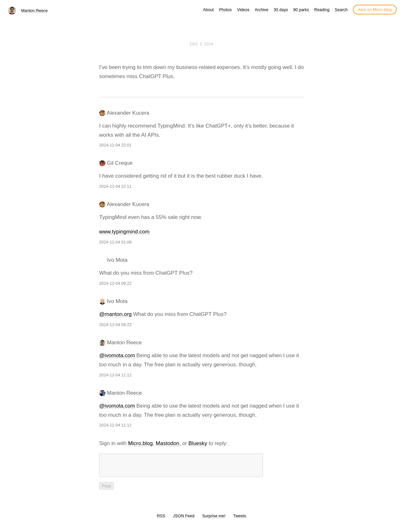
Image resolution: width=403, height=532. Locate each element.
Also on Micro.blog (375, 10)
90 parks (301, 10)
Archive (261, 10)
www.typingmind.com (124, 232)
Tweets (240, 520)
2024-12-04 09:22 (115, 283)
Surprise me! (214, 520)
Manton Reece (34, 11)
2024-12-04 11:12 (115, 375)
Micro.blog (140, 443)
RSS (161, 520)
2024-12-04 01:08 (115, 242)
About (208, 10)
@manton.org (115, 314)
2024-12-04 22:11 (115, 186)
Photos (225, 10)
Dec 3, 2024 (201, 44)
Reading (322, 10)
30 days (281, 10)
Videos (243, 10)
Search (341, 10)
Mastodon (168, 443)
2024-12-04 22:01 (115, 145)
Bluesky (198, 443)
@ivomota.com (117, 355)
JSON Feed (184, 520)
